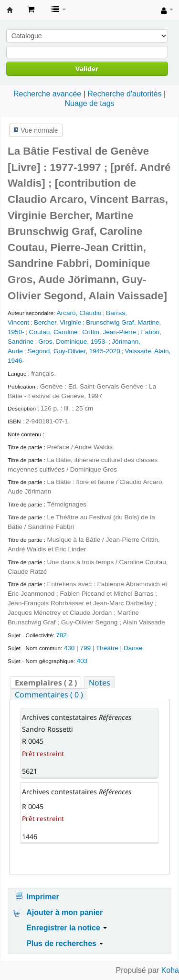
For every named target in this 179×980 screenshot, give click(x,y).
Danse (133, 648)
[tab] (46, 682)
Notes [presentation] (100, 683)
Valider (87, 68)
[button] (31, 10)
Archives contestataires (10, 10)
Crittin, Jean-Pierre (109, 332)
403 (82, 661)
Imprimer (42, 897)
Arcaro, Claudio (79, 313)
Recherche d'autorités (124, 94)
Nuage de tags (89, 103)
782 (61, 635)
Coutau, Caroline (53, 332)
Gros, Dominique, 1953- (73, 342)
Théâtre (108, 648)
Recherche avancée (47, 94)
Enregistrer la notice (67, 928)
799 (85, 648)
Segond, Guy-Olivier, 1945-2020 (74, 351)
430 (69, 648)
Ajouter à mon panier (64, 912)
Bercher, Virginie (58, 322)
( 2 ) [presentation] (46, 683)
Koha (170, 970)
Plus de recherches (65, 943)
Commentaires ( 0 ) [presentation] (49, 695)
